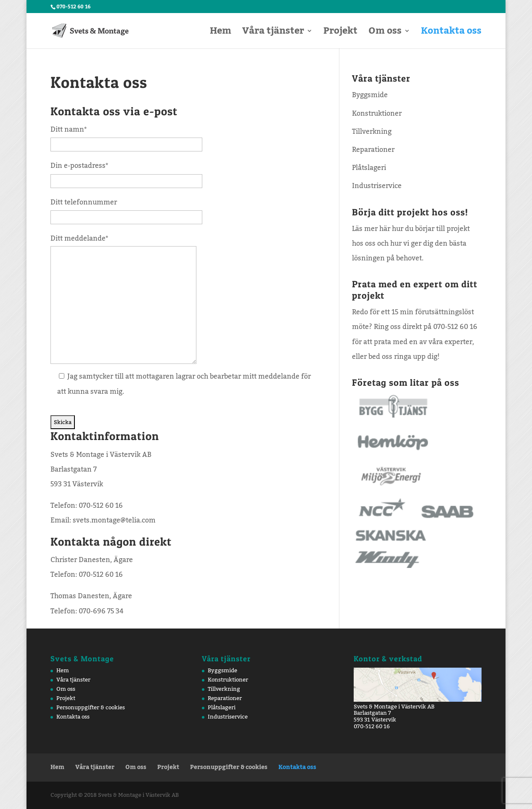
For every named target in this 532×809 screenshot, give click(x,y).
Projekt (340, 34)
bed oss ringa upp (397, 357)
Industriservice (377, 186)
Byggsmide (370, 95)
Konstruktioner (377, 114)
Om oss (385, 34)
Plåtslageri (369, 168)
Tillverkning (372, 132)
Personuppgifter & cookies (91, 708)
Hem (221, 34)
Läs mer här (371, 229)
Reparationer (373, 150)
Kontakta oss (451, 34)
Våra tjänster (273, 34)
